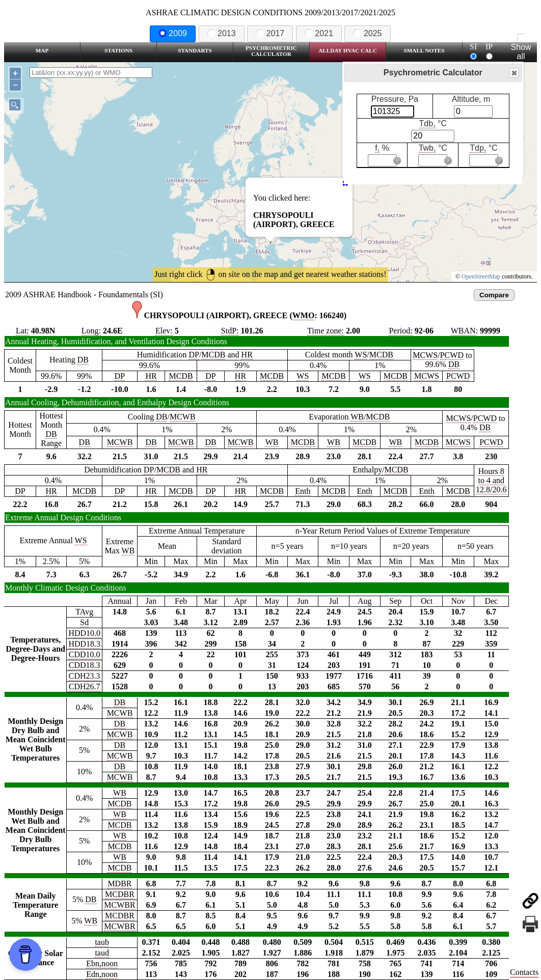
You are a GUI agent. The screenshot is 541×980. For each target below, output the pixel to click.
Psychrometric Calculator (271, 51)
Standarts (195, 50)
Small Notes (424, 50)
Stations (118, 50)
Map (42, 50)
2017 (270, 33)
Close (513, 73)
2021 (319, 33)
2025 (367, 33)
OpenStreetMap (481, 276)
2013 (222, 33)
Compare (494, 295)
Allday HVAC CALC (348, 50)
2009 (173, 33)
